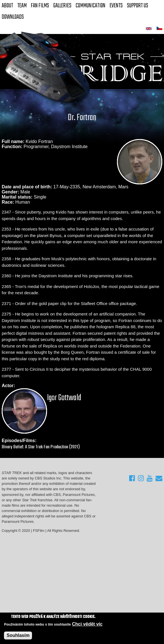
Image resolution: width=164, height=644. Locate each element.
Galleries (62, 6)
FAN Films (40, 6)
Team (22, 6)
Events (116, 6)
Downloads (13, 17)
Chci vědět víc (87, 624)
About (7, 6)
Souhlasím (18, 636)
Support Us (138, 6)
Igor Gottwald (64, 398)
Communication (90, 6)
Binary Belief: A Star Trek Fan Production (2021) (41, 447)
